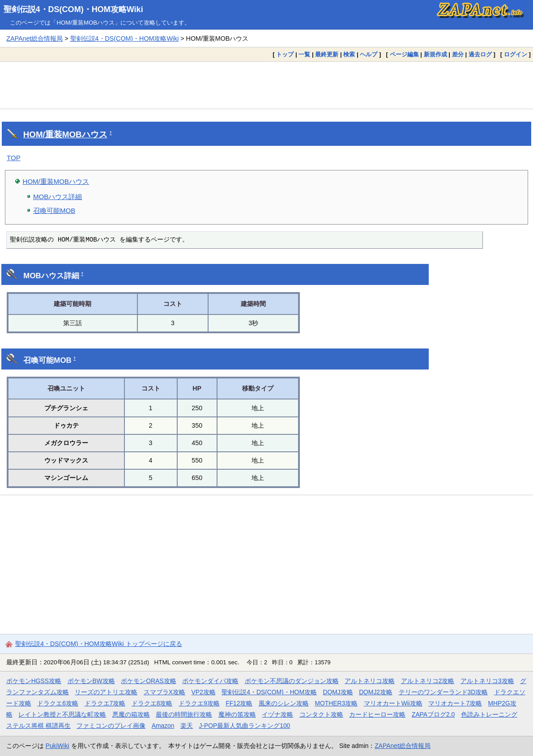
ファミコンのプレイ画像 (111, 726)
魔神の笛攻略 (237, 714)
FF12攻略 (239, 703)
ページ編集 (404, 54)
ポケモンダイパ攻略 (210, 681)
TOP (14, 158)
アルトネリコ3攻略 (487, 681)
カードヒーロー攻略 (377, 714)
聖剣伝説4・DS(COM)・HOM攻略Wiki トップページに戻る (99, 644)
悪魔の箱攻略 (131, 714)
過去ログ (480, 54)
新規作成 (435, 54)
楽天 (187, 726)
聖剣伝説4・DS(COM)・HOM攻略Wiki (73, 9)
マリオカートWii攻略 (393, 703)
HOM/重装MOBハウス (65, 134)
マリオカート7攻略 (455, 703)
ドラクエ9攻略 (199, 703)
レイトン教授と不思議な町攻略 (62, 714)
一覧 (304, 54)
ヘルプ (369, 54)
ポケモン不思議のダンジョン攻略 (292, 681)
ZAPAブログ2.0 (433, 714)
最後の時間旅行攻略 (184, 714)
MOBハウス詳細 (58, 197)
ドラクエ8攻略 (152, 703)
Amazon (163, 726)
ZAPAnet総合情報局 (34, 38)
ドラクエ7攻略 (105, 703)
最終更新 (327, 54)
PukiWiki (58, 746)
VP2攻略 (204, 692)
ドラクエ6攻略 (58, 703)
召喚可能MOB (54, 210)
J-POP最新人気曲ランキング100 (244, 726)
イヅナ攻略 (277, 714)
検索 (349, 54)
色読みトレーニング (489, 714)
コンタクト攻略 (321, 714)
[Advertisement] (266, 85)
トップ (285, 54)
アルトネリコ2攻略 (428, 681)
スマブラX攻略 (164, 692)
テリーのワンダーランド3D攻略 (443, 692)
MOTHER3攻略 (337, 703)
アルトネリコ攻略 (370, 681)
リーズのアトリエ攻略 (106, 692)
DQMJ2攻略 (376, 692)
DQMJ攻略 (338, 692)
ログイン (516, 54)
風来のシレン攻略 (284, 703)
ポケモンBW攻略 (91, 681)
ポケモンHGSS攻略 (34, 681)
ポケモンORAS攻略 (148, 681)
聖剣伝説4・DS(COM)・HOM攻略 (269, 692)
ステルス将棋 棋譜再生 (38, 726)
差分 (458, 54)
